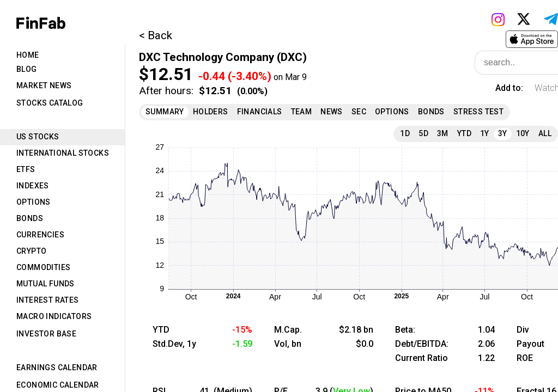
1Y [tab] (485, 133)
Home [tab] (28, 55)
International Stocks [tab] (63, 153)
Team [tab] (302, 112)
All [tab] (545, 133)
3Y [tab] (503, 133)
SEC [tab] (359, 112)
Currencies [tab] (40, 235)
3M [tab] (443, 133)
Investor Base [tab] (46, 334)
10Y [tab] (523, 133)
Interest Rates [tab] (48, 300)
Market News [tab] (44, 85)
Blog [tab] (27, 69)
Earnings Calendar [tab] (57, 367)
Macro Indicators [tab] (54, 316)
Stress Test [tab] (478, 112)
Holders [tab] (211, 112)
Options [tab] (34, 202)
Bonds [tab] (30, 218)
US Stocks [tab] (38, 137)
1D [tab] (405, 133)
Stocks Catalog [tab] (50, 103)
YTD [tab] (464, 133)
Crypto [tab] (31, 251)
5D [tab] (423, 133)
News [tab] (332, 112)
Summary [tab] (165, 112)
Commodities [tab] (43, 267)
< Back (156, 35)
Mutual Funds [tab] (46, 284)
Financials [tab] (260, 112)
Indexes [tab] (33, 186)
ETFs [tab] (26, 169)
